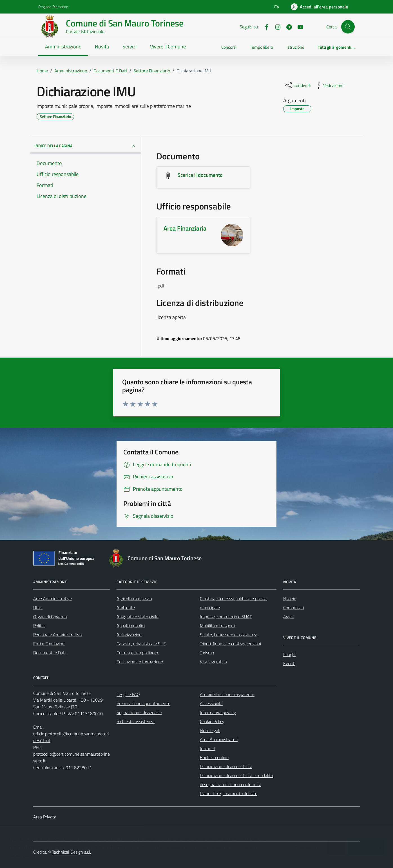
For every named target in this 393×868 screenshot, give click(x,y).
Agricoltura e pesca (134, 599)
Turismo (207, 653)
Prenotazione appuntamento (143, 703)
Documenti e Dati (49, 653)
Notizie (290, 599)
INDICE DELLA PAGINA (85, 146)
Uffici (38, 608)
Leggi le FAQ (128, 694)
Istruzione (295, 47)
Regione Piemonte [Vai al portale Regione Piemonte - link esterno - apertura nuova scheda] (53, 7)
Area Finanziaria (185, 228)
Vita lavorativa (213, 662)
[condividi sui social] (298, 85)
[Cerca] (348, 27)
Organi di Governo (50, 617)
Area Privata (45, 817)
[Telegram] (287, 26)
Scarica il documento (200, 175)
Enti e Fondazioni (49, 644)
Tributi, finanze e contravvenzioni (230, 644)
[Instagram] (276, 26)
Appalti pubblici (131, 626)
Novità (102, 47)
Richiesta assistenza (136, 721)
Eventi (289, 663)
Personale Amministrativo (57, 635)
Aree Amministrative (53, 599)
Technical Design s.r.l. (72, 852)
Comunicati (294, 608)
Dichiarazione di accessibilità (226, 766)
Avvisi (289, 617)
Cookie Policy (212, 721)
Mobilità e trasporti (217, 626)
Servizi (129, 47)
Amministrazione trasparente (227, 694)
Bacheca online (214, 757)
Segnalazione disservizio (139, 712)
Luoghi (289, 654)
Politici (39, 626)
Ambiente (126, 608)
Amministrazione (63, 47)
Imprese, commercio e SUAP (226, 617)
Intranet (208, 748)
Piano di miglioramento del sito (229, 793)
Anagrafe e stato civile (138, 617)
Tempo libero (262, 47)
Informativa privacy (218, 712)
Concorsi (229, 47)
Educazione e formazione (140, 662)
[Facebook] (264, 26)
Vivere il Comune (168, 47)
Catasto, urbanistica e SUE (141, 644)
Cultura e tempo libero (137, 653)
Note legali (210, 730)
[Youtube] (298, 26)
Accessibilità (211, 703)
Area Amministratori (219, 739)
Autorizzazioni (129, 635)
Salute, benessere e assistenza (229, 635)
